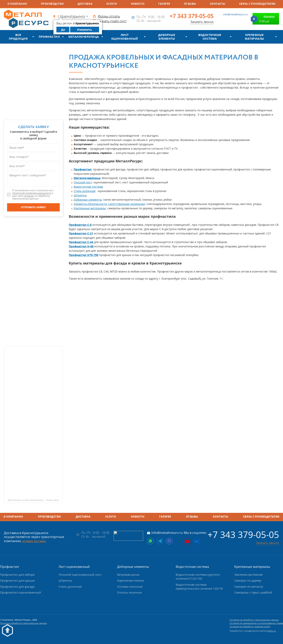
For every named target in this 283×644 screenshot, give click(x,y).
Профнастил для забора (17, 574)
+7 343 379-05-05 (192, 16)
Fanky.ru (272, 631)
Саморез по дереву (248, 580)
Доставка (85, 4)
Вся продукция (18, 37)
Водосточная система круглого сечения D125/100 (198, 576)
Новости (138, 4)
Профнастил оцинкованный (21, 592)
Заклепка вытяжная (248, 574)
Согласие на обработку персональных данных (254, 620)
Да (63, 30)
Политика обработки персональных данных (23, 623)
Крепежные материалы (254, 37)
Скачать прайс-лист (112, 21)
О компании (17, 4)
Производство (52, 4)
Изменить (85, 30)
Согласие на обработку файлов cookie (250, 626)
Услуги (112, 4)
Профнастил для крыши (17, 580)
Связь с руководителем (257, 4)
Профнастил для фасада (17, 586)
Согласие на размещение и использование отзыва (256, 623)
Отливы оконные (130, 586)
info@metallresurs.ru (235, 14)
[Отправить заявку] (33, 207)
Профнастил (49, 37)
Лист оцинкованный (125, 37)
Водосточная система (210, 37)
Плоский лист (83, 182)
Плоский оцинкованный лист (80, 574)
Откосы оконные (129, 592)
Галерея (164, 4)
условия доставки (34, 541)
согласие (29, 196)
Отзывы (190, 4)
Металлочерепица (84, 37)
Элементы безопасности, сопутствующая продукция (109, 204)
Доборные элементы (167, 37)
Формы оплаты (109, 16)
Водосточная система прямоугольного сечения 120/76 (199, 586)
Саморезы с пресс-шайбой (253, 592)
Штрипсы (80, 195)
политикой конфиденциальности (32, 193)
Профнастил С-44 (81, 242)
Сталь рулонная (85, 191)
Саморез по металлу (249, 586)
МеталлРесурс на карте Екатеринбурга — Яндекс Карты (33, 500)
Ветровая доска (128, 574)
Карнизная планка (130, 580)
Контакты (218, 4)
